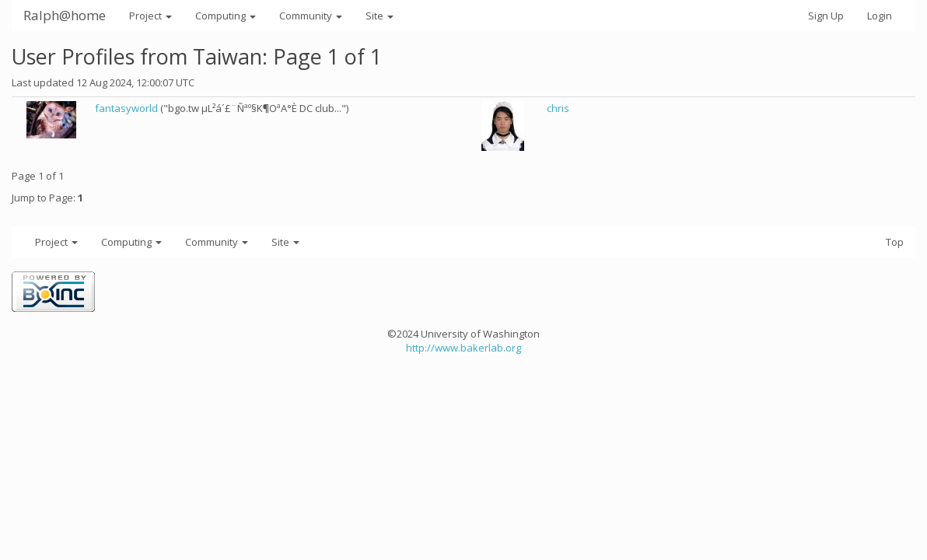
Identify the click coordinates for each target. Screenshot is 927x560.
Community (311, 16)
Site (380, 16)
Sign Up (826, 16)
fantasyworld (126, 108)
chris (558, 108)
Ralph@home (65, 15)
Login (880, 16)
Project (150, 16)
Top (895, 242)
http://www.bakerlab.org (463, 348)
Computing (226, 16)
